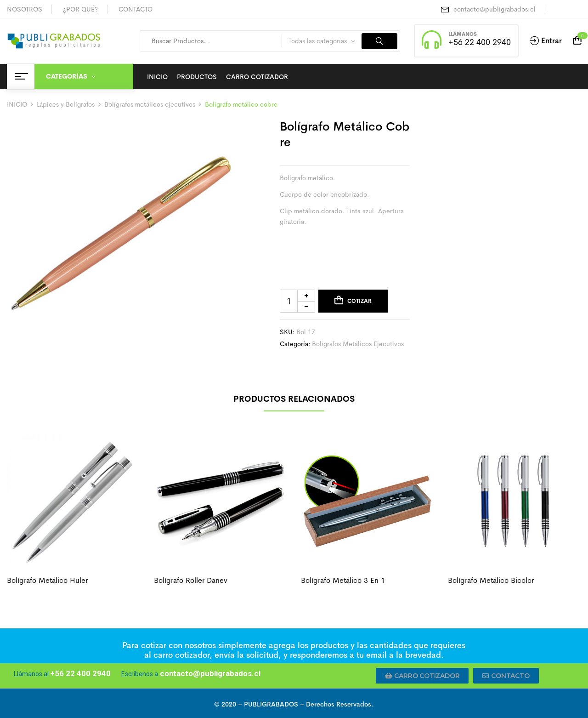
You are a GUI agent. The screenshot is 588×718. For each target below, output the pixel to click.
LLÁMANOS (463, 34)
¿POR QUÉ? (80, 9)
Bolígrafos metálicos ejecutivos (150, 104)
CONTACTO (136, 9)
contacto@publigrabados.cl (495, 9)
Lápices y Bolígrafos (66, 104)
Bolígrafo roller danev (191, 580)
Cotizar (359, 301)
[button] (422, 676)
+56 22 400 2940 (480, 42)
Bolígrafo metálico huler (47, 580)
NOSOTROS (25, 9)
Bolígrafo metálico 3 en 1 (343, 580)
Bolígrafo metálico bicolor (491, 580)
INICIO (17, 104)
